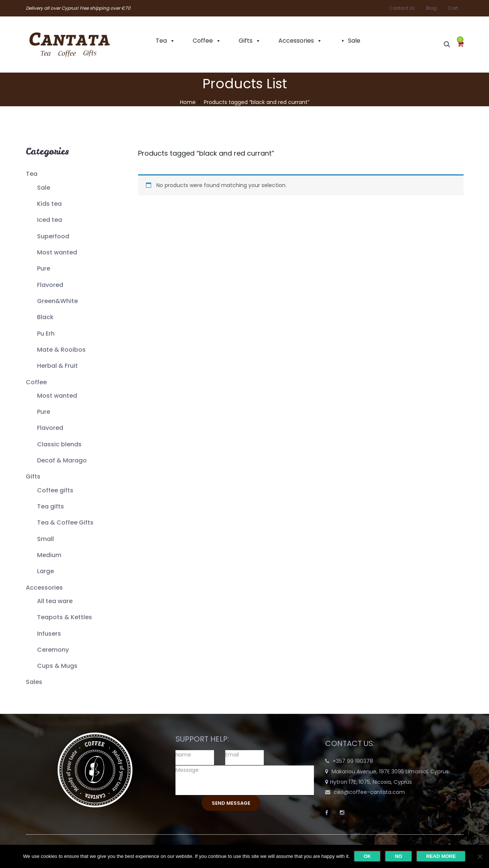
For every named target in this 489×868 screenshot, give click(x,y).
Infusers (49, 634)
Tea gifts (51, 506)
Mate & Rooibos (61, 350)
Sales (34, 682)
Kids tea (49, 204)
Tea (161, 41)
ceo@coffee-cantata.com (369, 792)
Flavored (50, 285)
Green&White (57, 301)
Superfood (53, 236)
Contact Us (402, 8)
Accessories (296, 41)
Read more (441, 856)
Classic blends (59, 444)
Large (45, 571)
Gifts (246, 41)
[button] (460, 45)
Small (45, 539)
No (398, 856)
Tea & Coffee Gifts (65, 522)
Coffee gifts (55, 490)
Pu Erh (46, 334)
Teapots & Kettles (65, 617)
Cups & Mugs (57, 666)
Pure (44, 268)
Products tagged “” (206, 153)
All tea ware (55, 601)
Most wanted (57, 252)
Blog (431, 8)
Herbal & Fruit (57, 366)
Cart (453, 8)
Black (45, 317)
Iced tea (50, 220)
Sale (354, 41)
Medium (49, 555)
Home (188, 102)
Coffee (203, 41)
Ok (367, 856)
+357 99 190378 (353, 761)
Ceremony (53, 650)
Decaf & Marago (62, 460)
